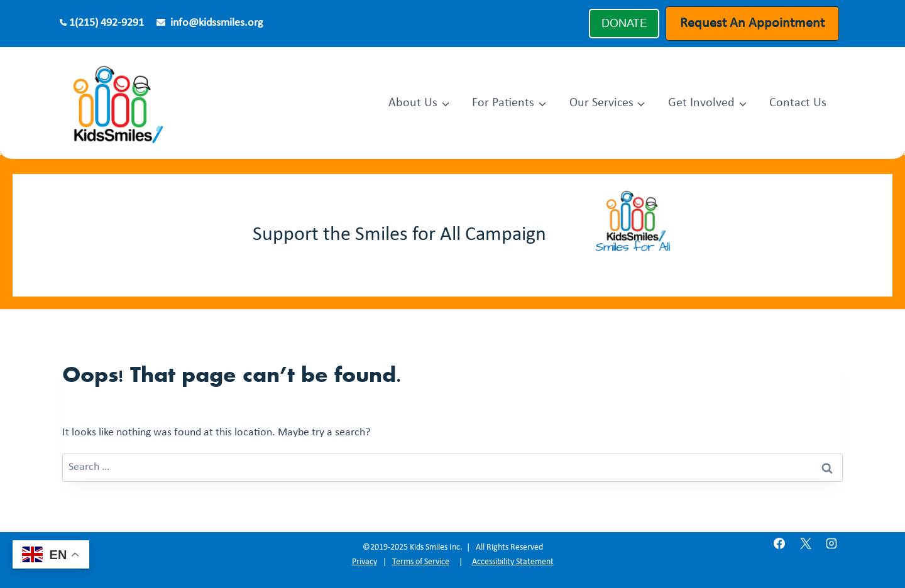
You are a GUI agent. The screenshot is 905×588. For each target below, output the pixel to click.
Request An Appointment (752, 24)
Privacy (365, 562)
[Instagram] (831, 543)
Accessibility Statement (513, 562)
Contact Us (798, 103)
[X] (806, 543)
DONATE (624, 23)
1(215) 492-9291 (107, 23)
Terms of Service (421, 562)
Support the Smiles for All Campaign (399, 235)
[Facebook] (779, 543)
